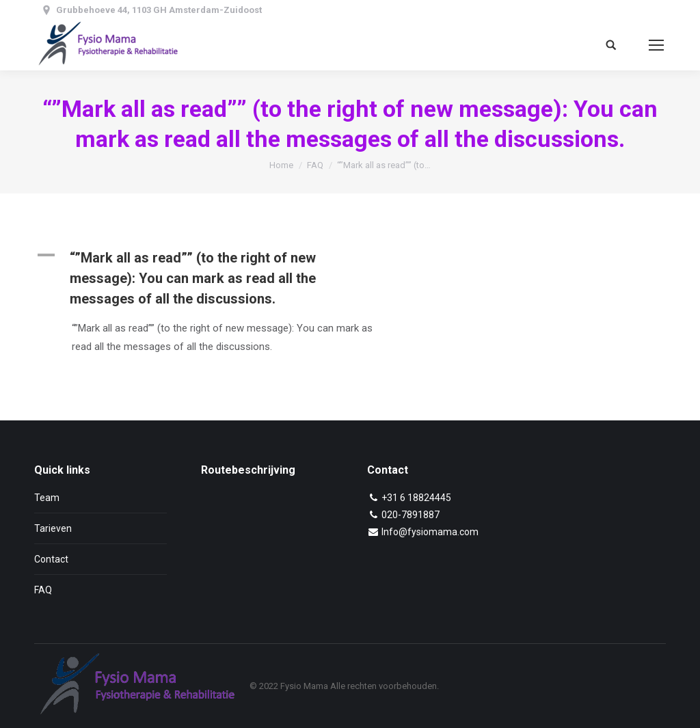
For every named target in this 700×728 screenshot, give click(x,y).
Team (47, 498)
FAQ (315, 165)
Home (281, 165)
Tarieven (53, 528)
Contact (51, 559)
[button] (222, 278)
